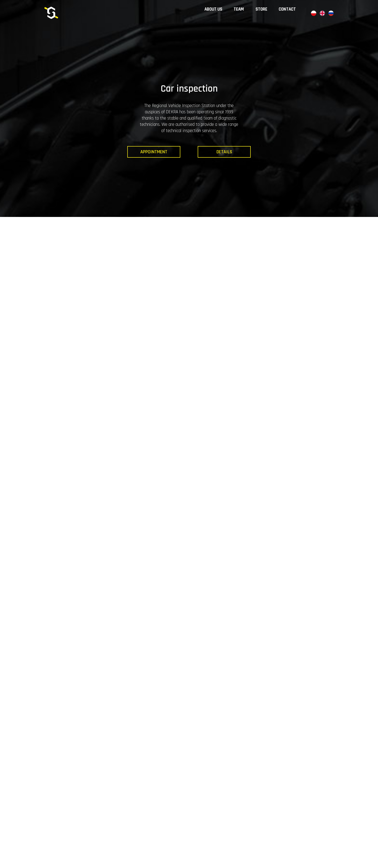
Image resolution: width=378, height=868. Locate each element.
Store (268, 22)
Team (246, 22)
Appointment (154, 152)
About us (221, 22)
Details (224, 152)
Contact (293, 22)
